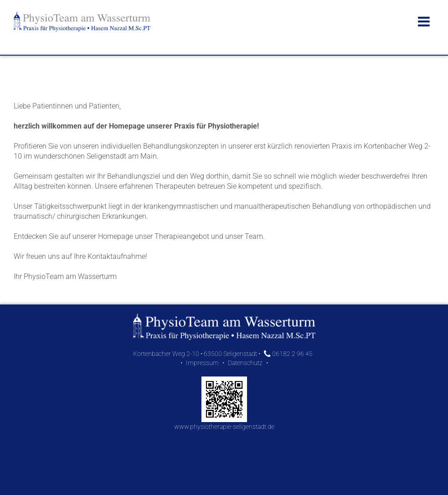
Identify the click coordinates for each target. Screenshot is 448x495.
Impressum (202, 363)
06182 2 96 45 (288, 354)
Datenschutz (245, 363)
